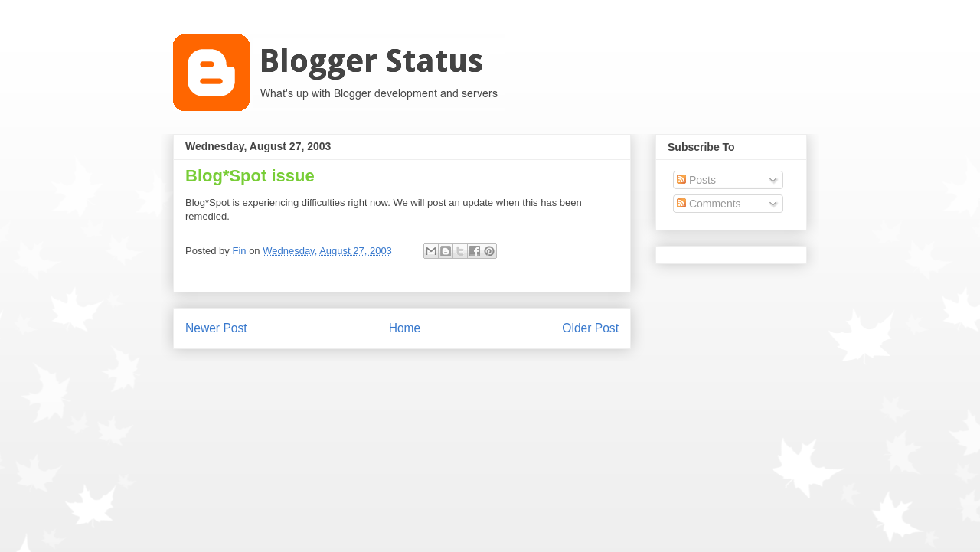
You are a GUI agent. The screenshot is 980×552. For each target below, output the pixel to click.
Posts (696, 180)
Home (405, 328)
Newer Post (216, 328)
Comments (709, 204)
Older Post (590, 328)
